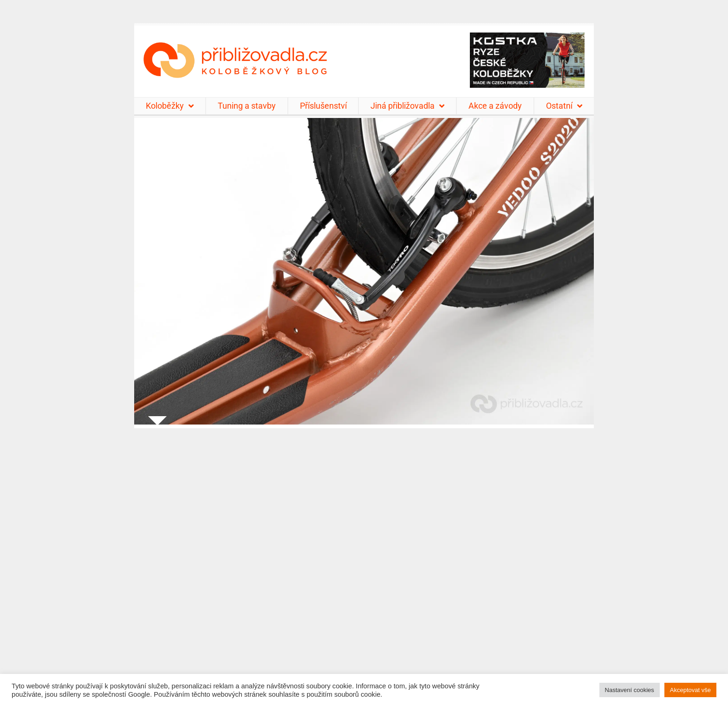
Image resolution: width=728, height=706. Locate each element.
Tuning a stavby (247, 106)
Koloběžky (170, 106)
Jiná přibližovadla (407, 106)
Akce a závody (495, 106)
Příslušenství (323, 106)
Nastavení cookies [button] (630, 690)
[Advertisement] (364, 561)
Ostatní (564, 106)
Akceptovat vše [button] (690, 690)
